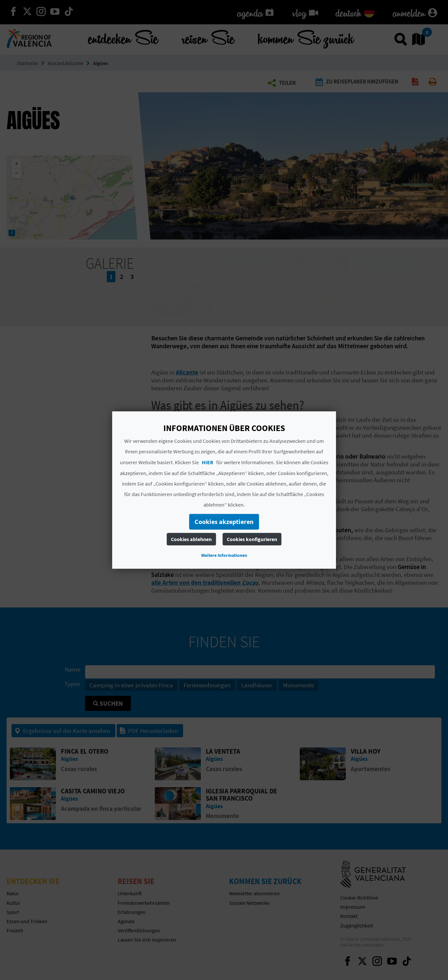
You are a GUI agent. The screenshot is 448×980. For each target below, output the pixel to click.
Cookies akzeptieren (224, 522)
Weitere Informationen (224, 555)
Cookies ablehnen (191, 539)
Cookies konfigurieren (252, 539)
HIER (208, 462)
